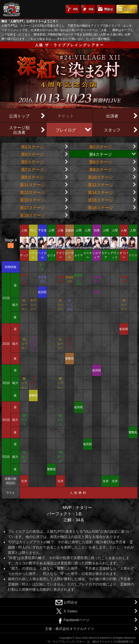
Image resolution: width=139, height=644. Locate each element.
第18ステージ (100, 208)
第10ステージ (100, 177)
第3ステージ (32, 154)
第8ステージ (100, 170)
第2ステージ (100, 147)
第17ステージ (32, 208)
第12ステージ (100, 185)
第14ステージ (100, 192)
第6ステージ (100, 162)
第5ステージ (32, 162)
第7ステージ (32, 170)
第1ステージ (32, 147)
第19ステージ (32, 215)
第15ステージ (32, 200)
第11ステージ (32, 185)
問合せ (109, 9)
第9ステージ (32, 177)
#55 (75, 9)
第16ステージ (100, 200)
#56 (91, 9)
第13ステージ (32, 192)
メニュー (130, 9)
